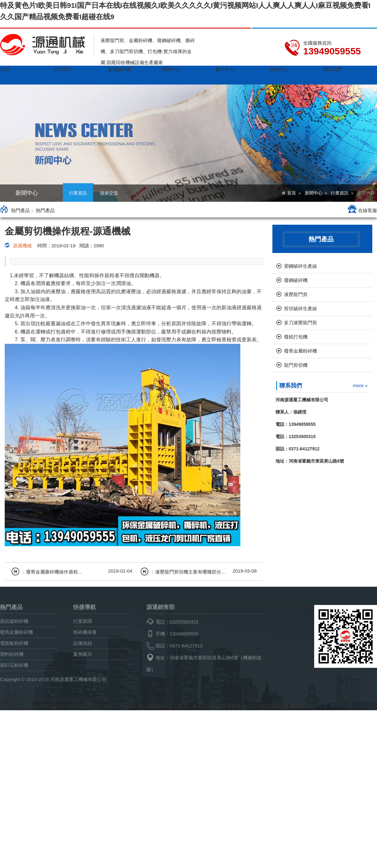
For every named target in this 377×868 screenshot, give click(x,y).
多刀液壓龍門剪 (296, 323)
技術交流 (109, 193)
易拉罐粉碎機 (14, 621)
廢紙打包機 (292, 337)
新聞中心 (171, 69)
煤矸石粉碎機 (14, 665)
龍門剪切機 (292, 366)
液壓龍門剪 (292, 295)
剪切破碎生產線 (296, 309)
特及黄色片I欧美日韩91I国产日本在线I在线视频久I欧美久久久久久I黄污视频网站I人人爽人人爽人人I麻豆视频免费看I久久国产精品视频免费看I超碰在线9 (158, 706)
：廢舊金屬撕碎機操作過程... (46, 570)
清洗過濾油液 (136, 308)
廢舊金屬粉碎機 (296, 352)
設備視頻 (83, 643)
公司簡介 (63, 69)
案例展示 (83, 654)
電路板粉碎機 (14, 643)
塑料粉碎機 (12, 654)
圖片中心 (225, 69)
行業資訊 (78, 190)
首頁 (5, 69)
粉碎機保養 (85, 632)
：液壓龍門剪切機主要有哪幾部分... (183, 570)
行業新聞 (83, 621)
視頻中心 (279, 69)
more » (360, 385)
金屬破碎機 (120, 69)
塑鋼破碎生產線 (296, 267)
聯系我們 (333, 69)
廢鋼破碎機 (292, 281)
